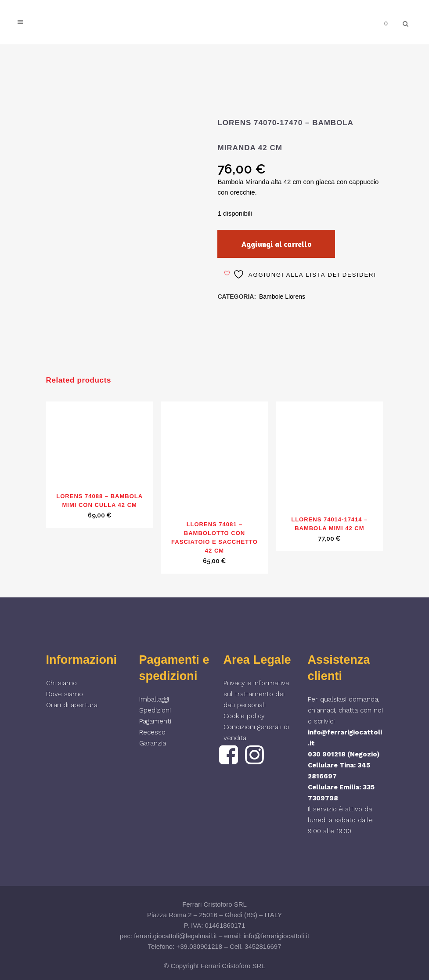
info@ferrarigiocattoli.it (276, 936)
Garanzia (153, 743)
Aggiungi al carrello (279, 244)
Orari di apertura (72, 705)
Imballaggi (154, 699)
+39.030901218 (200, 946)
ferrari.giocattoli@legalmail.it (175, 936)
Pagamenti (155, 721)
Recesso (152, 732)
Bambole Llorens (282, 297)
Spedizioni (155, 710)
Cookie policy (244, 716)
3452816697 (263, 946)
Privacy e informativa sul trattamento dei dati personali (256, 694)
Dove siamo (65, 694)
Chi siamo (61, 683)
